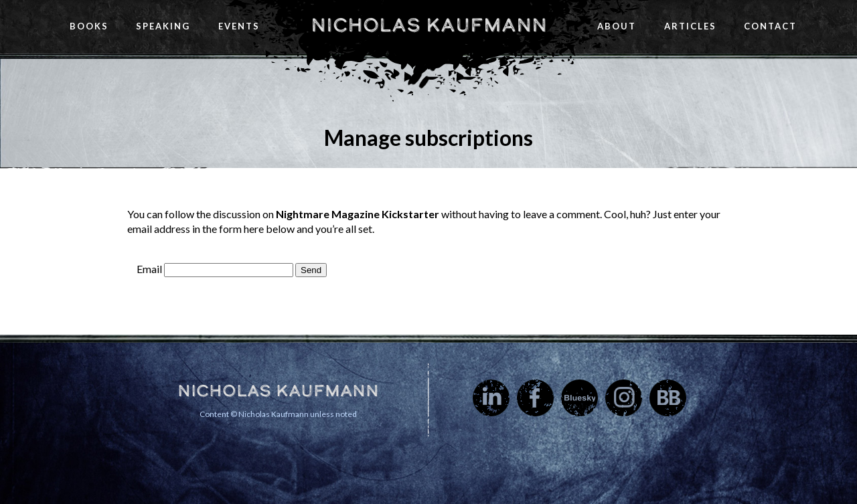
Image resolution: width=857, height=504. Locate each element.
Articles (690, 26)
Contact (770, 26)
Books (89, 26)
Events (239, 26)
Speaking (163, 26)
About (617, 26)
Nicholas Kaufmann (429, 25)
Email (149, 269)
